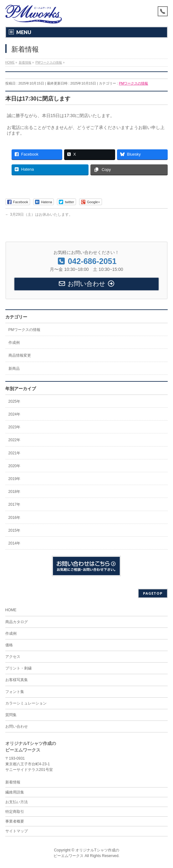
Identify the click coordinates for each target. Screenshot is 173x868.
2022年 (15, 440)
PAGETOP (153, 593)
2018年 (15, 492)
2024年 (15, 414)
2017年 (15, 504)
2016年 (15, 518)
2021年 (15, 453)
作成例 (14, 343)
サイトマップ (17, 831)
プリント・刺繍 (18, 668)
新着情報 (13, 782)
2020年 (15, 466)
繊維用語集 (15, 792)
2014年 (15, 543)
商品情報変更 (20, 355)
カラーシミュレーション (26, 703)
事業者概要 (15, 821)
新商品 (14, 369)
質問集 (11, 715)
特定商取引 (15, 812)
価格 (9, 645)
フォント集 (15, 692)
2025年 (15, 401)
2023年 (15, 427)
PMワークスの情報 (134, 83)
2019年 (15, 479)
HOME (11, 610)
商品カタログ (17, 622)
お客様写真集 (17, 680)
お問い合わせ (17, 726)
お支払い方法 (17, 802)
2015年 (15, 530)
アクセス (13, 657)
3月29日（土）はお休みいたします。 (39, 214)
